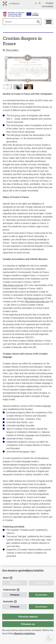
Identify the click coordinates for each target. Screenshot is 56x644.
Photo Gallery (12, 50)
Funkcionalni (9, 590)
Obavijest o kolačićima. (24, 633)
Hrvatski (50, 3)
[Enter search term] (16, 22)
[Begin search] (38, 22)
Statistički (8, 602)
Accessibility (47, 6)
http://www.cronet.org (13, 285)
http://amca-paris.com (34, 298)
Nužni (6, 578)
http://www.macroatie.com (37, 302)
